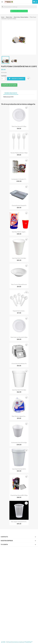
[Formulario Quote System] (19, 594)
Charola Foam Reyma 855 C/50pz (19, 495)
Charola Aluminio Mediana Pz (19, 364)
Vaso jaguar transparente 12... (19, 522)
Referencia (7, 97)
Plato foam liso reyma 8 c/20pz (19, 337)
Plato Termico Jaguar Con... (19, 416)
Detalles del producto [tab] (11, 93)
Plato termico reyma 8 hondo (19, 284)
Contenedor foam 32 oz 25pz (19, 443)
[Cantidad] (3, 79)
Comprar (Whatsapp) (9, 85)
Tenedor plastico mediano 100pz (19, 153)
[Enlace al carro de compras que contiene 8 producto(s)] (35, 2)
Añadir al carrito (16, 79)
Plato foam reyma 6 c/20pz (19, 126)
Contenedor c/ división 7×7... (19, 179)
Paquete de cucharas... (19, 311)
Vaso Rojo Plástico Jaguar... (19, 232)
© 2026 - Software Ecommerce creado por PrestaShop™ (17, 642)
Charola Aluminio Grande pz (19, 205)
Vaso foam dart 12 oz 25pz (19, 258)
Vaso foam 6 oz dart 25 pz (19, 469)
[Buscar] (19, 7)
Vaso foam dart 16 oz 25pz (19, 390)
